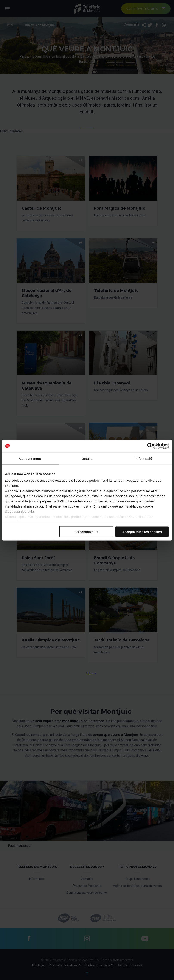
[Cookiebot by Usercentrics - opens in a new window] (150, 446)
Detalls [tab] (87, 458)
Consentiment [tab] (30, 458)
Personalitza (86, 532)
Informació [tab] (144, 458)
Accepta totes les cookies (142, 532)
